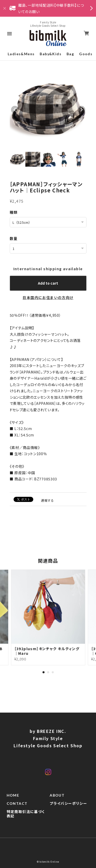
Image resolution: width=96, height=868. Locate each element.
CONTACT (17, 804)
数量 (14, 238)
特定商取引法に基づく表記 (26, 814)
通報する (48, 500)
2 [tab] (48, 672)
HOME (13, 795)
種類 (14, 212)
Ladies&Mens (21, 54)
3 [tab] (53, 672)
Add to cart (48, 283)
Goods (86, 54)
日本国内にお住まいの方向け (48, 297)
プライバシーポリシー (68, 804)
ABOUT (57, 795)
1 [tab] (44, 672)
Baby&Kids (51, 54)
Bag (70, 54)
